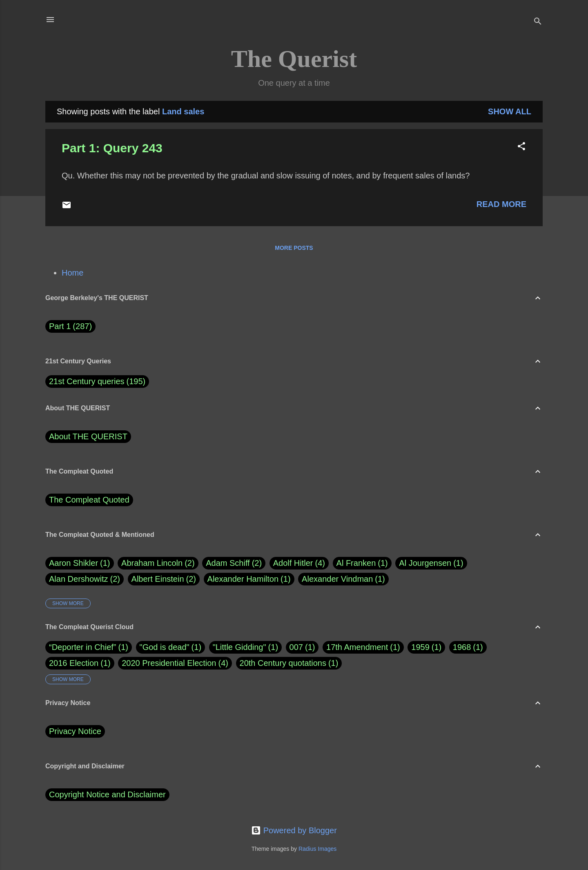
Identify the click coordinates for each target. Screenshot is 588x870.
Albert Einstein (164, 579)
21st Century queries (87, 381)
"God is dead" (165, 647)
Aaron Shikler (80, 563)
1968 (462, 647)
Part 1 (70, 326)
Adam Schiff (234, 563)
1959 (420, 647)
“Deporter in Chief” (83, 647)
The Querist (294, 59)
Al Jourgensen (431, 563)
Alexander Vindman (343, 579)
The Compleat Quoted (89, 500)
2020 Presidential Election (169, 663)
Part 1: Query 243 (112, 148)
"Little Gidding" (239, 647)
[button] (521, 147)
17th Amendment (357, 647)
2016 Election (74, 663)
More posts (294, 248)
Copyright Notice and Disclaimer (107, 794)
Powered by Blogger (294, 830)
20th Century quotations (283, 663)
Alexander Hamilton (249, 579)
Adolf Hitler (299, 563)
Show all (510, 111)
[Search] (538, 22)
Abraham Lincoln (158, 563)
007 (296, 647)
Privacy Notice (75, 731)
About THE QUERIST (88, 436)
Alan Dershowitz (85, 579)
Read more (501, 204)
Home (72, 273)
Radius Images (317, 849)
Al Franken (362, 563)
